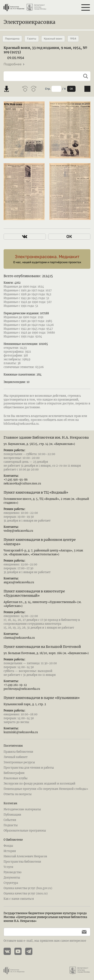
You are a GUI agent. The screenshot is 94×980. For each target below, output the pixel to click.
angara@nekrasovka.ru (19, 582)
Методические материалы (22, 809)
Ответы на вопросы (18, 794)
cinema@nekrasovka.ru (19, 638)
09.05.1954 (16, 58)
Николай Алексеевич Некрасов (25, 856)
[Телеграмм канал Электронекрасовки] (31, 952)
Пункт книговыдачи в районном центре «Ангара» (40, 542)
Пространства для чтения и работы (29, 768)
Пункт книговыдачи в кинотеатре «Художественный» (34, 593)
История (10, 851)
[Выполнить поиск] (84, 76)
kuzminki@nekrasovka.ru (21, 732)
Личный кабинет (16, 757)
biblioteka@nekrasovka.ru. (21, 424)
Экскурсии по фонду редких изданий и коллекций (39, 784)
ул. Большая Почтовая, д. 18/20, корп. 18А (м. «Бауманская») (46, 653)
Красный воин (53, 39)
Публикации (12, 815)
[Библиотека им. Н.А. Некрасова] (14, 6)
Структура (11, 883)
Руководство (13, 872)
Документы (12, 878)
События (10, 820)
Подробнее (14, 64)
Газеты (32, 39)
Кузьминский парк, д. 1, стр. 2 (25, 704)
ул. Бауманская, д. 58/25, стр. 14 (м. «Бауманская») (39, 444)
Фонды (8, 846)
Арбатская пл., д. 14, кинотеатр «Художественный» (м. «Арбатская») (43, 604)
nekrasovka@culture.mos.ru (22, 483)
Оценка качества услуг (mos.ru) (26, 893)
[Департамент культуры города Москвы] (37, 6)
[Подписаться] (83, 932)
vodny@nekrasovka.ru (18, 531)
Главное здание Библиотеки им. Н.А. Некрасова (46, 437)
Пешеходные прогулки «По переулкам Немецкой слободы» (46, 789)
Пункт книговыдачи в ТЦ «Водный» (36, 492)
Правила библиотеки (18, 752)
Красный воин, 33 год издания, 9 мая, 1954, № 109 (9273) (45, 50)
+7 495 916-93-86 (16, 480)
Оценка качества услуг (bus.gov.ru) (28, 888)
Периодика (12, 39)
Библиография (14, 773)
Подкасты (11, 825)
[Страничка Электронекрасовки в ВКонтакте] (9, 952)
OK (71, 89)
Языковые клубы (16, 778)
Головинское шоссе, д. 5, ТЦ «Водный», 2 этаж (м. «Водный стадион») (46, 501)
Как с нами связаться (19, 899)
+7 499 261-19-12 (15, 685)
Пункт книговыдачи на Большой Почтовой (42, 647)
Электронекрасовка (29, 22)
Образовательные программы (25, 831)
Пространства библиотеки (22, 862)
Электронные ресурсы (19, 762)
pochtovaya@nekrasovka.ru (22, 689)
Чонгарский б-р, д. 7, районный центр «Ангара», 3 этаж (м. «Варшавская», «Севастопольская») (43, 552)
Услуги (8, 867)
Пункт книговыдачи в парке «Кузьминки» (42, 698)
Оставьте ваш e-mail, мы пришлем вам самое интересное (45, 941)
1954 (73, 39)
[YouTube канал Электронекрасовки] (20, 952)
